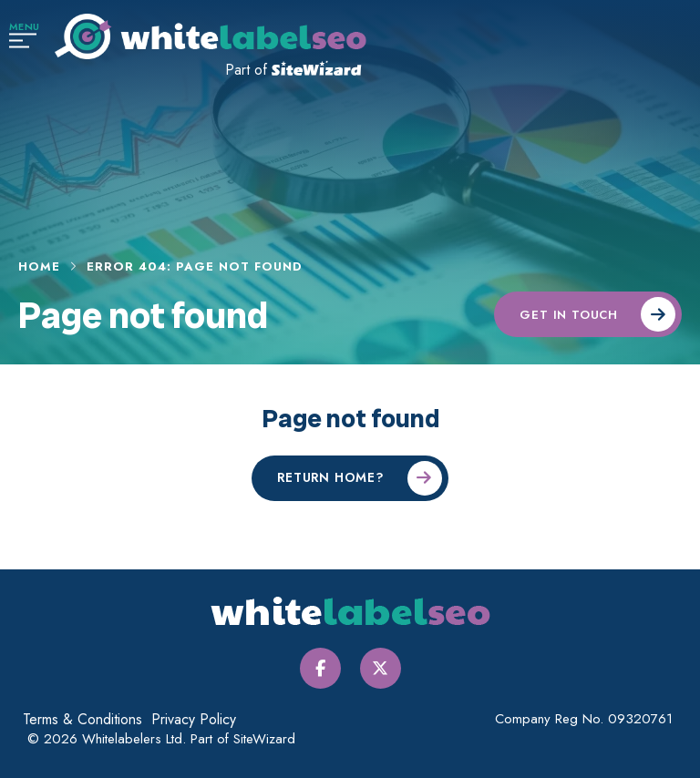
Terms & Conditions (82, 719)
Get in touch (569, 315)
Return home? (331, 477)
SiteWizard (264, 739)
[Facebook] (320, 668)
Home (39, 267)
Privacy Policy (194, 719)
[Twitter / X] (381, 668)
